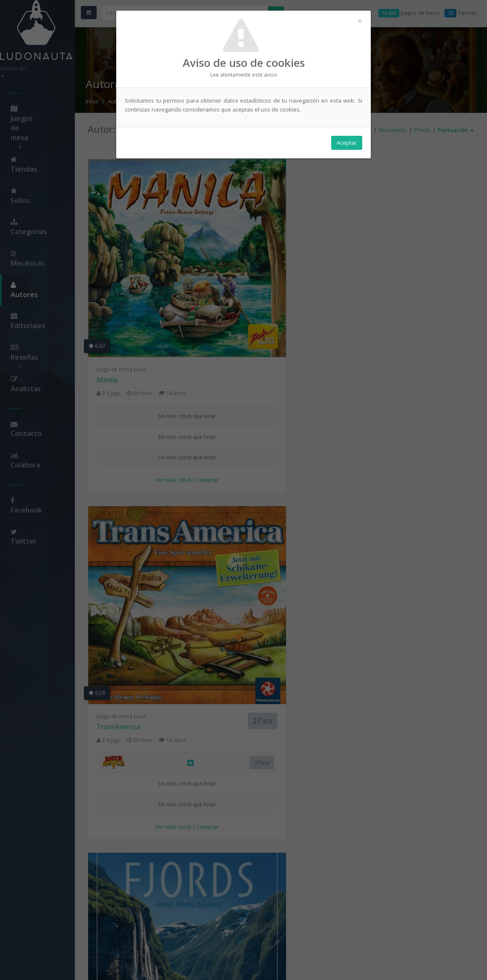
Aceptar (347, 145)
